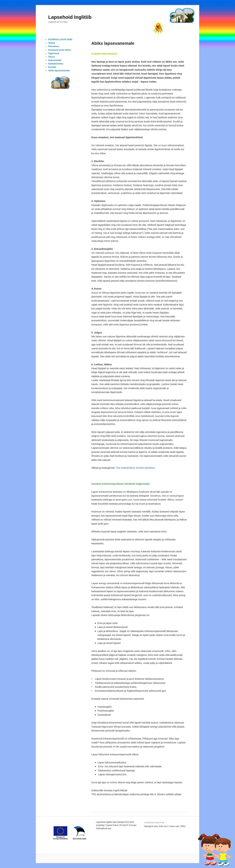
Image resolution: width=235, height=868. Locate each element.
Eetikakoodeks (56, 64)
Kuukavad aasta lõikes (60, 50)
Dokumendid (55, 60)
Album (51, 57)
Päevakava (54, 46)
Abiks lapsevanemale (59, 70)
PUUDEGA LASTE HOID (60, 39)
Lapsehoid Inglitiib (70, 17)
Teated (52, 43)
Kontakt (52, 67)
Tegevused (54, 53)
